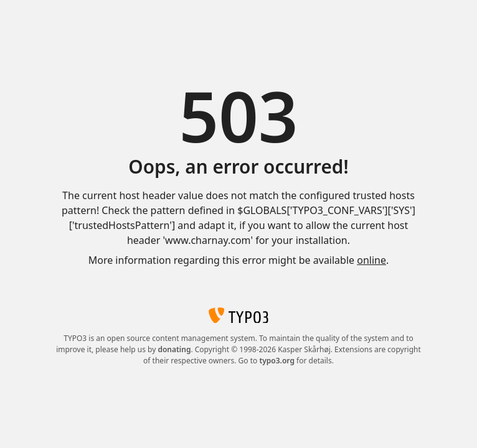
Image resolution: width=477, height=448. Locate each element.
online (371, 260)
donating (174, 349)
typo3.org (277, 361)
